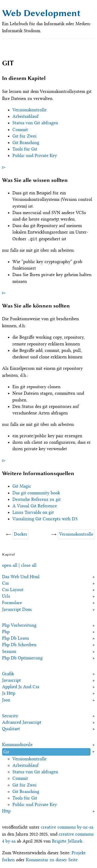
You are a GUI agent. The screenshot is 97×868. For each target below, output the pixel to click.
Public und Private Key (35, 155)
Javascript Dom (17, 609)
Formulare (12, 603)
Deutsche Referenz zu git (37, 499)
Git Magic (22, 486)
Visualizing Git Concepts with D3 (45, 519)
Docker (21, 534)
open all (10, 565)
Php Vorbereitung (19, 625)
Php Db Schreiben (19, 645)
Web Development (41, 13)
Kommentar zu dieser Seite (52, 860)
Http (6, 811)
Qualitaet (11, 729)
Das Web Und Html (21, 576)
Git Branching (26, 142)
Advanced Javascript (22, 722)
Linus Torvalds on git (33, 512)
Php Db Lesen (16, 638)
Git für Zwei (24, 136)
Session (9, 651)
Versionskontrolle (29, 110)
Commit (20, 129)
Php (6, 632)
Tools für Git (25, 149)
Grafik (8, 674)
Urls (6, 596)
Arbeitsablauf (25, 116)
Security (10, 716)
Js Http (9, 693)
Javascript (12, 680)
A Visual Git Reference (35, 506)
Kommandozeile (17, 744)
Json (6, 700)
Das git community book (36, 493)
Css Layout (13, 590)
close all (29, 565)
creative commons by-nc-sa (67, 827)
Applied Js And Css (21, 687)
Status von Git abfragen (35, 123)
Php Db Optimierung (22, 658)
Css (5, 583)
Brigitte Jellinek (67, 841)
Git (6, 751)
